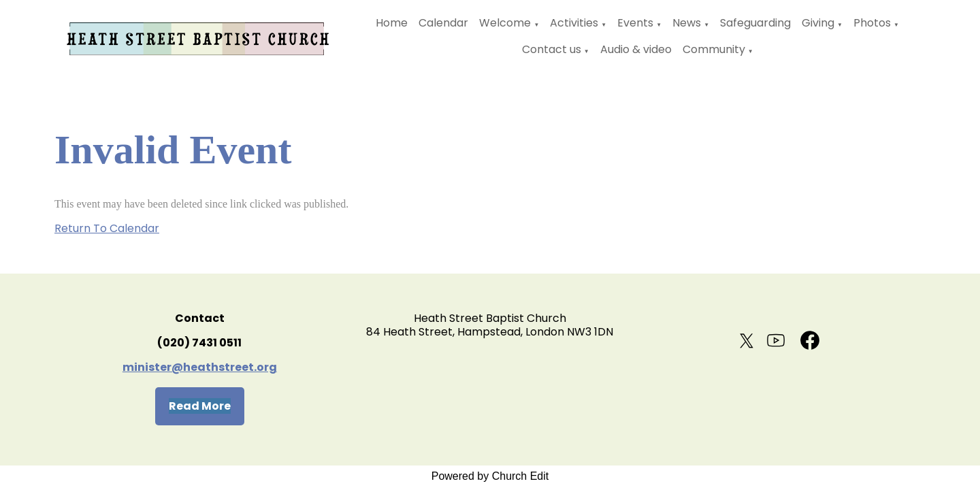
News (687, 23)
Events (635, 23)
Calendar (443, 23)
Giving (818, 23)
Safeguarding (755, 23)
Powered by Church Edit (490, 476)
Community (714, 49)
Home (392, 23)
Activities (574, 23)
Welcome (505, 23)
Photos (872, 23)
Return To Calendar (107, 228)
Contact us (552, 49)
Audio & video (636, 49)
